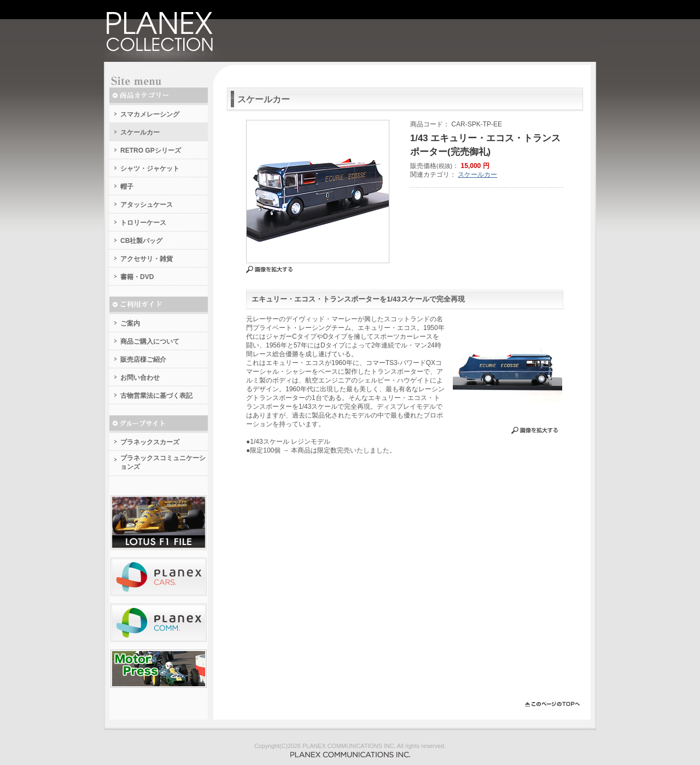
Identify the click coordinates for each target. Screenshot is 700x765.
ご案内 (130, 323)
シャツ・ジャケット (150, 169)
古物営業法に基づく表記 (156, 396)
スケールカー (140, 132)
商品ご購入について (150, 341)
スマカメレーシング (150, 114)
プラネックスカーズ (150, 442)
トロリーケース (143, 223)
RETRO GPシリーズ (151, 150)
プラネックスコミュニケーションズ (163, 462)
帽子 (127, 187)
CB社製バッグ (141, 241)
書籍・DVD (137, 277)
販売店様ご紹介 (143, 360)
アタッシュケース (147, 205)
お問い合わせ (140, 378)
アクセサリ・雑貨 (147, 259)
